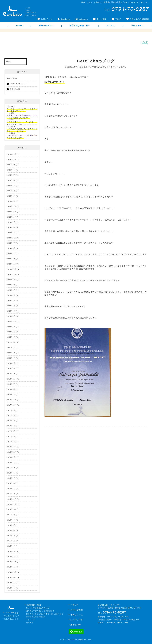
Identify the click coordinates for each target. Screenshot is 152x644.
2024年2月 (11, 259)
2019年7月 (11, 363)
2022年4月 (11, 342)
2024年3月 (11, 254)
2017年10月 (12, 405)
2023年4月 (11, 311)
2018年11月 (12, 379)
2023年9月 (11, 285)
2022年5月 (11, 337)
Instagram (83, 19)
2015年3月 (11, 546)
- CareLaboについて (11, 616)
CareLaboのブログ (79, 77)
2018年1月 (11, 395)
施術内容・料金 (34, 605)
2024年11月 (12, 212)
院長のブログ (77, 620)
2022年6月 (11, 332)
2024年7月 (11, 233)
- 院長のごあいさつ (11, 619)
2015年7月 (11, 525)
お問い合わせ (47, 19)
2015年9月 (11, 515)
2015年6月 (11, 530)
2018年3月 (11, 389)
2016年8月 (11, 463)
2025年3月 (11, 191)
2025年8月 (11, 170)
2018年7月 (11, 384)
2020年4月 (11, 353)
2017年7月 (11, 415)
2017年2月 (11, 436)
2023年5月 (11, 306)
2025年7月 (11, 175)
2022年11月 (12, 321)
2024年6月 (11, 238)
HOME (19, 26)
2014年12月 (12, 562)
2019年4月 (11, 374)
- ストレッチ (30, 620)
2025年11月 (12, 159)
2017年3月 (11, 431)
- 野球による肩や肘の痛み (35, 617)
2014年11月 (12, 567)
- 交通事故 (29, 623)
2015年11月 (12, 504)
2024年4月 (11, 248)
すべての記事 (12, 78)
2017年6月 (11, 421)
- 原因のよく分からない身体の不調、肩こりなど (44, 614)
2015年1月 (11, 557)
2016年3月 (11, 483)
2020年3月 (11, 358)
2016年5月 (11, 473)
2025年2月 (11, 196)
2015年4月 (11, 541)
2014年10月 (12, 572)
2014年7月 (11, 588)
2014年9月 (11, 577)
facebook (65, 19)
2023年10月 (12, 280)
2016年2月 (11, 489)
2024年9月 (11, 222)
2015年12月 (12, 499)
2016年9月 (11, 457)
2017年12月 (12, 400)
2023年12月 (12, 269)
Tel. (127, 10)
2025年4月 (11, 186)
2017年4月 (11, 426)
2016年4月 (11, 478)
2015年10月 (12, 509)
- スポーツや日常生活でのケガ (37, 608)
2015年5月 (11, 536)
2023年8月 (11, 290)
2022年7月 (11, 327)
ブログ (118, 19)
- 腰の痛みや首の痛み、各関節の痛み (40, 611)
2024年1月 (11, 264)
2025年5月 (11, 180)
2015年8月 (11, 520)
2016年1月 (11, 494)
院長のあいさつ (46, 26)
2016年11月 (12, 452)
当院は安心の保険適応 (139, 19)
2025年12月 (12, 154)
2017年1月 (11, 442)
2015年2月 (11, 551)
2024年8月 (11, 227)
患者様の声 (15, 89)
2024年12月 (12, 206)
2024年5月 (11, 243)
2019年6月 (11, 368)
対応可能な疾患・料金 (80, 26)
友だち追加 (101, 19)
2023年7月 (11, 295)
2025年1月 (11, 201)
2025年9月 (11, 165)
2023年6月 (11, 300)
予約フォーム (137, 26)
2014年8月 (11, 583)
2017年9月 (11, 410)
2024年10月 (12, 217)
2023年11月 (12, 274)
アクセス (111, 26)
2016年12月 (12, 447)
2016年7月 (11, 468)
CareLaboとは (12, 613)
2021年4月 (11, 348)
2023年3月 (11, 316)
